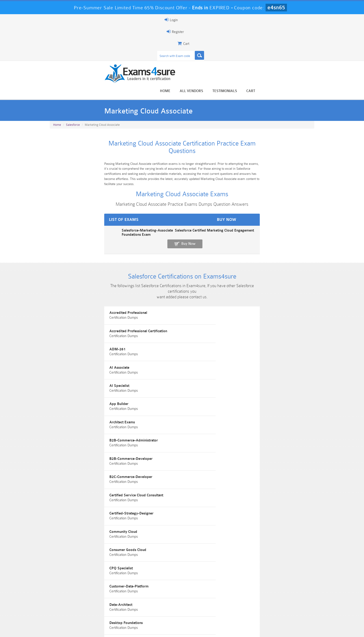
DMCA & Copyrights (185, 629)
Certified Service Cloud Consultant (171, 331)
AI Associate (63, 289)
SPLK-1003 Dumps (204, 609)
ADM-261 (243, 268)
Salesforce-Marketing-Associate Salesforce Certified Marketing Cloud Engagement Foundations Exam (132, 184)
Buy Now (296, 186)
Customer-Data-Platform (73, 373)
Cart (309, 38)
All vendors (249, 38)
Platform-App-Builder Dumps (72, 611)
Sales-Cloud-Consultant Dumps (160, 604)
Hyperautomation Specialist (75, 435)
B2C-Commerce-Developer (75, 331)
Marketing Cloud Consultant (256, 456)
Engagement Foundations (254, 393)
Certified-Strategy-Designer (257, 331)
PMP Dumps (72, 602)
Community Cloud (67, 352)
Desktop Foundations (251, 373)
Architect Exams (66, 310)
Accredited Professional (72, 268)
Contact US (154, 629)
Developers (62, 393)
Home (223, 38)
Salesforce (73, 79)
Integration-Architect (251, 435)
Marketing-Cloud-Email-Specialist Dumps (292, 604)
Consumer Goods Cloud (162, 352)
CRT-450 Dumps (248, 602)
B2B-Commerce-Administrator (168, 310)
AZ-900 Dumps (160, 609)
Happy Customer (180, 569)
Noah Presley (180, 560)
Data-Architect (155, 373)
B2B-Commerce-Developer (256, 310)
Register (260, 20)
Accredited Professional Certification (173, 268)
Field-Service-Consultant (254, 414)
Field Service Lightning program (169, 414)
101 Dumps (116, 602)
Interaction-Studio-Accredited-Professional (87, 456)
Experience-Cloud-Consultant (76, 414)
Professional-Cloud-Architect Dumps (204, 604)
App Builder (244, 289)
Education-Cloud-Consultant (166, 393)
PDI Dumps (116, 609)
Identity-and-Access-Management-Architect (179, 435)
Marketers (152, 456)
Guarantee (96, 629)
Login (284, 20)
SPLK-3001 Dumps (248, 609)
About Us (74, 629)
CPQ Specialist (246, 352)
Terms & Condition (125, 629)
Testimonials (283, 38)
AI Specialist (154, 289)
